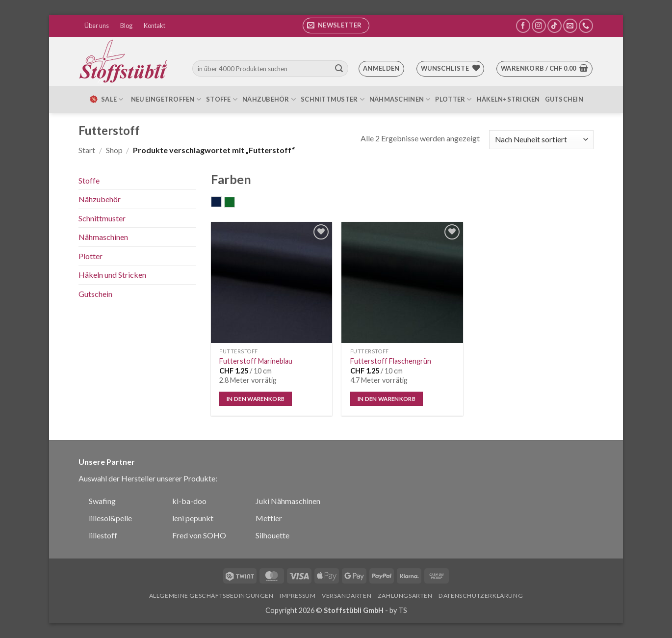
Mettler (269, 518)
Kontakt (155, 26)
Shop (114, 150)
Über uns (97, 26)
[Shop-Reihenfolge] (541, 140)
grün (235, 203)
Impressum (298, 596)
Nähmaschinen (400, 99)
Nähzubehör (269, 99)
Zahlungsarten (405, 596)
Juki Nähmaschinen (288, 501)
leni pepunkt (193, 518)
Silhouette (272, 535)
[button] (336, 26)
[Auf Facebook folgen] (523, 26)
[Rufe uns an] (586, 26)
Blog (126, 26)
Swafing (102, 501)
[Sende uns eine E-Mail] (570, 26)
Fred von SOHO (199, 535)
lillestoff (103, 535)
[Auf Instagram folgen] (539, 26)
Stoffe (222, 99)
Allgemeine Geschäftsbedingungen (211, 596)
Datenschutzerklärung (481, 596)
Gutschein (564, 99)
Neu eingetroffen (166, 99)
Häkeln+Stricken (508, 99)
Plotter (453, 99)
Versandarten (347, 596)
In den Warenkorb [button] (256, 399)
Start (87, 150)
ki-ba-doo (189, 501)
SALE (106, 99)
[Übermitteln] (339, 69)
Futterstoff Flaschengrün (391, 361)
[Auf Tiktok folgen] (555, 26)
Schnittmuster (333, 99)
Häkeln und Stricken (112, 275)
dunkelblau (221, 203)
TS (403, 610)
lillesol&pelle (110, 518)
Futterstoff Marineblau (256, 361)
